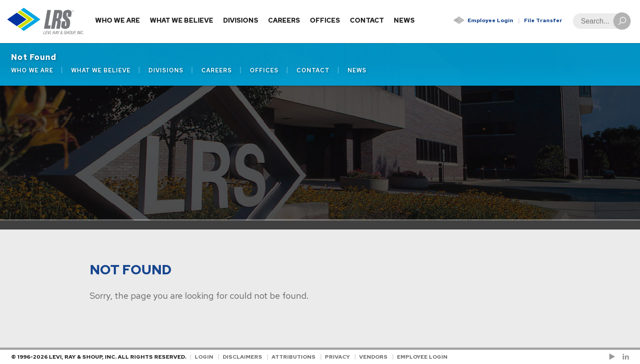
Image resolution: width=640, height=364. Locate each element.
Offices (325, 20)
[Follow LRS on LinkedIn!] (624, 357)
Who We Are (118, 20)
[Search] (599, 21)
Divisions (241, 20)
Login (204, 357)
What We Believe (182, 20)
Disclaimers (242, 357)
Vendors (373, 357)
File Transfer (543, 20)
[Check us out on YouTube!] (614, 357)
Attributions (294, 357)
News (404, 20)
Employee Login (490, 20)
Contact (367, 20)
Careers (284, 20)
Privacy (337, 357)
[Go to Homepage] (46, 22)
